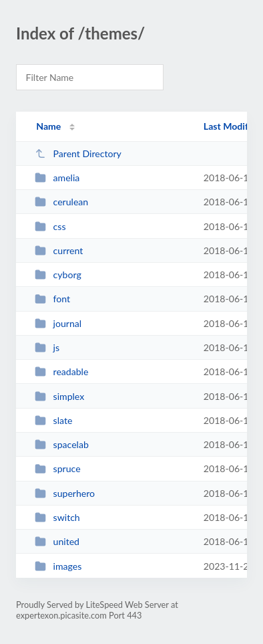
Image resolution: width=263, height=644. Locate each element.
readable (61, 371)
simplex (59, 396)
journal (58, 323)
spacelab (62, 444)
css (50, 226)
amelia (57, 178)
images (58, 566)
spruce (57, 468)
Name (48, 126)
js (47, 347)
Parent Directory (78, 153)
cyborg (58, 275)
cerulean (61, 202)
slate (53, 420)
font (52, 299)
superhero (65, 493)
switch (57, 517)
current (59, 250)
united (57, 541)
